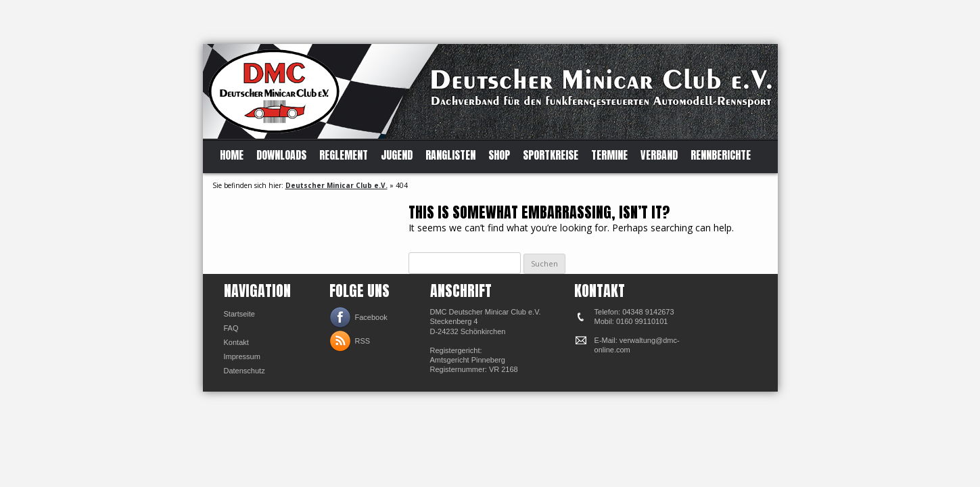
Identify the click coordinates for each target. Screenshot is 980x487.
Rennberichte (721, 155)
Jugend (397, 155)
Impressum (242, 356)
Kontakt (236, 342)
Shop (499, 155)
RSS (363, 341)
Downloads (281, 155)
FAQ (231, 328)
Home (232, 155)
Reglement (344, 155)
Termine (609, 155)
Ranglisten (450, 155)
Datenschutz (244, 371)
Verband (659, 155)
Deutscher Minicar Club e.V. (336, 185)
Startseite (239, 314)
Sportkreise (551, 155)
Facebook (371, 317)
